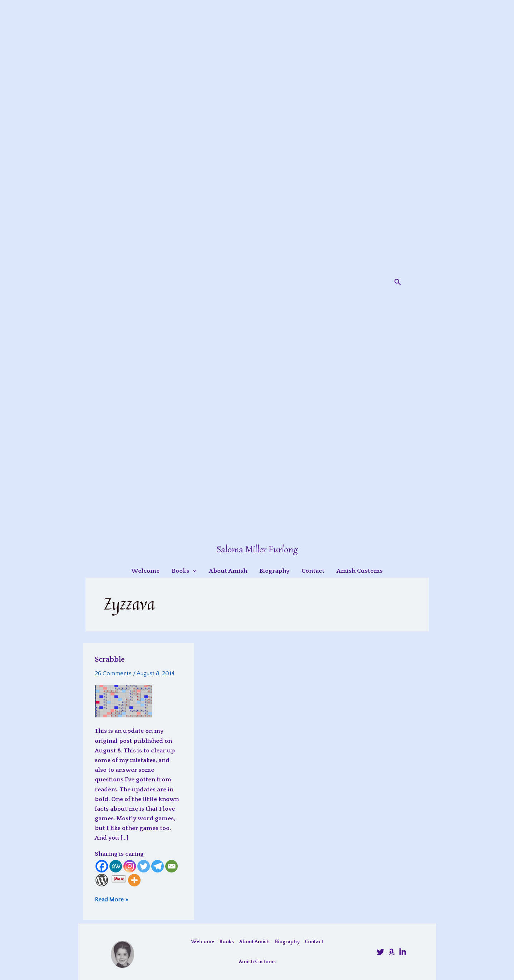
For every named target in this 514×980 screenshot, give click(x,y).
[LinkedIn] (403, 952)
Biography (287, 942)
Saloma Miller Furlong (257, 550)
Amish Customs (257, 962)
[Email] (172, 866)
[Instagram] (130, 866)
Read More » (111, 899)
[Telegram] (158, 866)
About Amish (254, 942)
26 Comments (113, 673)
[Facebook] (102, 866)
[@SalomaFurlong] (380, 952)
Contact (314, 942)
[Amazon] (391, 952)
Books (227, 942)
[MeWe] (116, 866)
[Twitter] (144, 866)
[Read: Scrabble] (123, 701)
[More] (134, 880)
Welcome (203, 942)
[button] (398, 282)
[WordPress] (102, 880)
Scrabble (110, 660)
